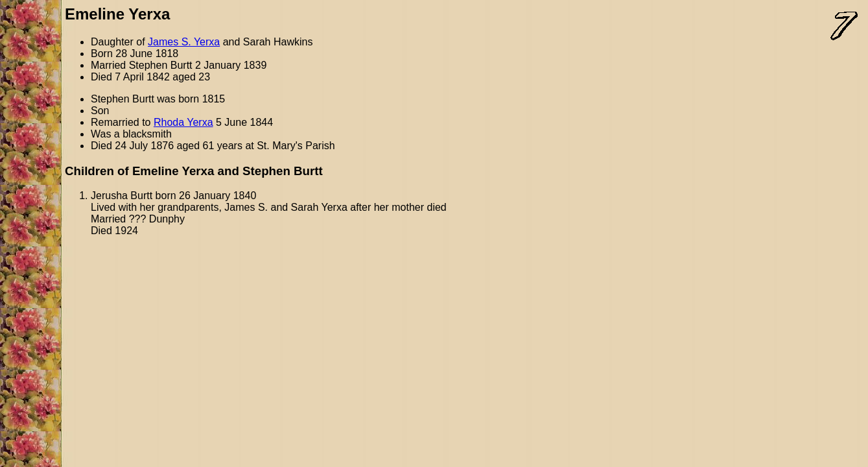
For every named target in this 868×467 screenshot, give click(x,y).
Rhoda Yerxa (183, 122)
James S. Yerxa (184, 42)
